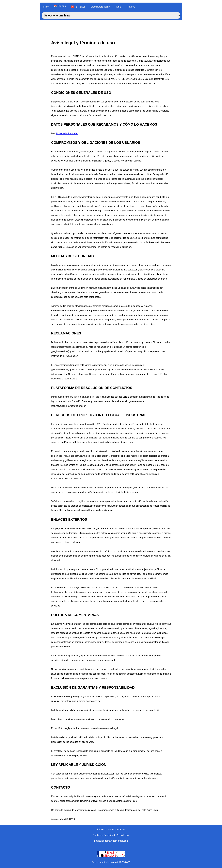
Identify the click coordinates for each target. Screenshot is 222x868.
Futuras (131, 7)
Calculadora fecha (100, 7)
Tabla (118, 7)
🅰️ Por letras (78, 7)
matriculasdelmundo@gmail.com (111, 841)
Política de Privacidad (67, 133)
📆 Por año (60, 6)
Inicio (46, 7)
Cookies (97, 835)
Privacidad (109, 835)
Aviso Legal (123, 835)
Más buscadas (117, 829)
